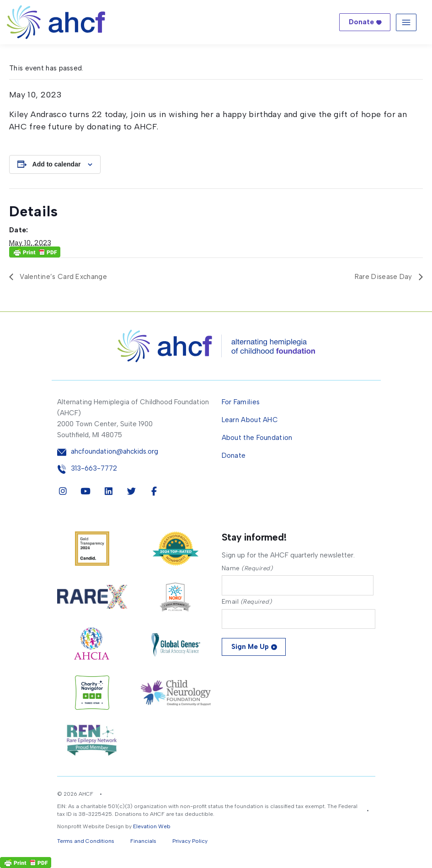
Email (247, 602)
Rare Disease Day (384, 277)
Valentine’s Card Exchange (62, 277)
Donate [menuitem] (234, 455)
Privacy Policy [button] (190, 841)
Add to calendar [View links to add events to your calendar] (57, 164)
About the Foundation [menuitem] (257, 438)
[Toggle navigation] (406, 22)
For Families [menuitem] (241, 402)
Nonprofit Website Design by (94, 826)
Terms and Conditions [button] (86, 841)
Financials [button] (143, 841)
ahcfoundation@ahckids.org (115, 452)
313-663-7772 (94, 469)
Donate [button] (361, 22)
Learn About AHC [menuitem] (250, 420)
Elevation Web (152, 826)
